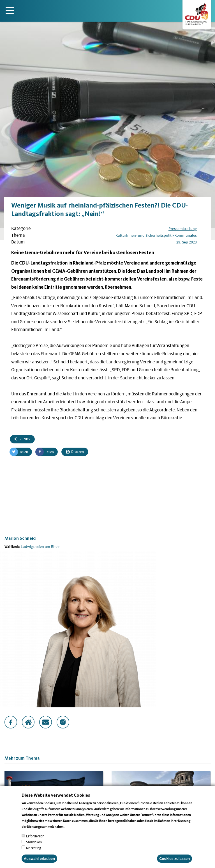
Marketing (34, 855)
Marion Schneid (20, 538)
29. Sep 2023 (187, 242)
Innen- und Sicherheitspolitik (150, 235)
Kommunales (186, 235)
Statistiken (34, 849)
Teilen (19, 452)
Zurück (22, 439)
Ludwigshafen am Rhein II (42, 546)
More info (72, 833)
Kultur (121, 235)
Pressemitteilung (183, 229)
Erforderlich (35, 843)
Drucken (75, 452)
